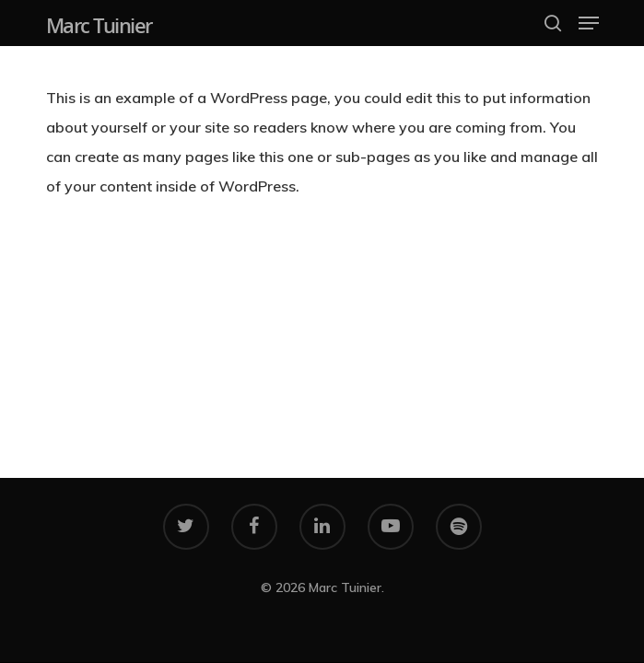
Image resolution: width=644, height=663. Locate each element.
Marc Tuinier (99, 25)
